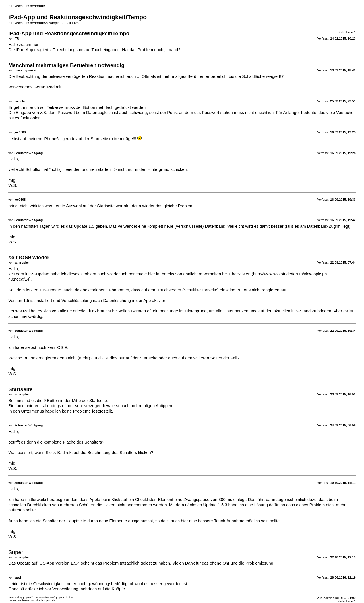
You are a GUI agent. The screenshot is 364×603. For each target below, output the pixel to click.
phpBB (27, 598)
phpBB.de (49, 600)
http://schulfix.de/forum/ (27, 6)
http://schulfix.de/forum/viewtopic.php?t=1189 (44, 23)
